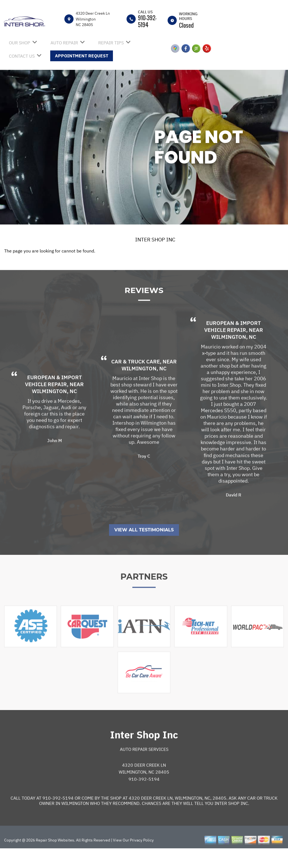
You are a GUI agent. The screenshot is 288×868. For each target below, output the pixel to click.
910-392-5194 (147, 21)
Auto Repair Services (144, 766)
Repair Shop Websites (55, 857)
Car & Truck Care (136, 379)
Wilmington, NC (54, 408)
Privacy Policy (142, 857)
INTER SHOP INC (155, 239)
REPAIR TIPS (111, 43)
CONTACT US (22, 56)
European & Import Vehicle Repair (53, 398)
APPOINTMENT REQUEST (82, 56)
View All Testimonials (144, 547)
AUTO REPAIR (64, 43)
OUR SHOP (20, 43)
